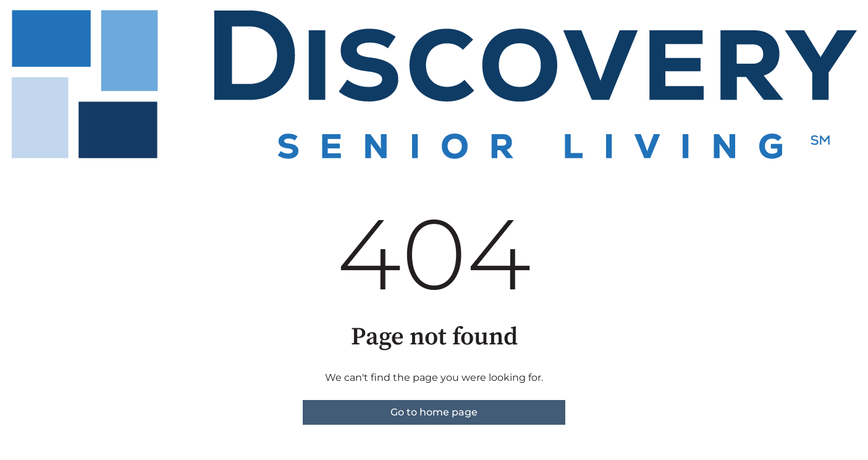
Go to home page (434, 412)
